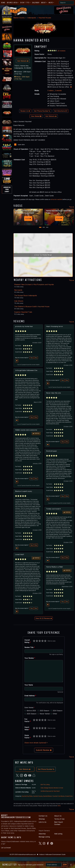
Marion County (19, 18)
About (44, 3)
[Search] (66, 3)
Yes (32, 358)
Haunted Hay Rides (27, 796)
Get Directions (61, 111)
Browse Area (12, 3)
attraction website (56, 199)
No (36, 358)
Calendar (36, 3)
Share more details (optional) (36, 743)
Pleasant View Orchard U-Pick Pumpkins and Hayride (34, 284)
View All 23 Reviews (44, 618)
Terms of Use (59, 819)
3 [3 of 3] (47, 227)
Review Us (25, 111)
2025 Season (32, 714)
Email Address (30, 696)
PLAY (28, 219)
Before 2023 (31, 711)
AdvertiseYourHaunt (7, 189)
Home (3, 3)
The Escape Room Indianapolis (26, 295)
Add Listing (58, 834)
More (51, 3)
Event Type (25, 3)
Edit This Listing (45, 785)
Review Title (30, 647)
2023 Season (45, 711)
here (59, 806)
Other (55, 714)
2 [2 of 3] (44, 227)
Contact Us (43, 816)
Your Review (30, 658)
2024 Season (58, 711)
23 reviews (61, 51)
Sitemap (42, 819)
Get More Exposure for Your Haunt (50, 791)
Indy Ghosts (19, 301)
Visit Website (23, 61)
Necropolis (18, 290)
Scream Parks (69, 796)
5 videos (50, 90)
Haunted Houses (45, 18)
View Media (36, 116)
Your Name (29, 685)
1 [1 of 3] (40, 227)
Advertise (42, 834)
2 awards (58, 90)
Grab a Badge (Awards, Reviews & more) (52, 788)
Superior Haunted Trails (23, 312)
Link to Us (43, 822)
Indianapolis (32, 18)
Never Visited (45, 714)
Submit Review (44, 750)
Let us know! (6, 848)
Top (71, 207)
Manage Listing (44, 837)
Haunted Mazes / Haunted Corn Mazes (54, 796)
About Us (58, 816)
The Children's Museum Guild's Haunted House (32, 306)
